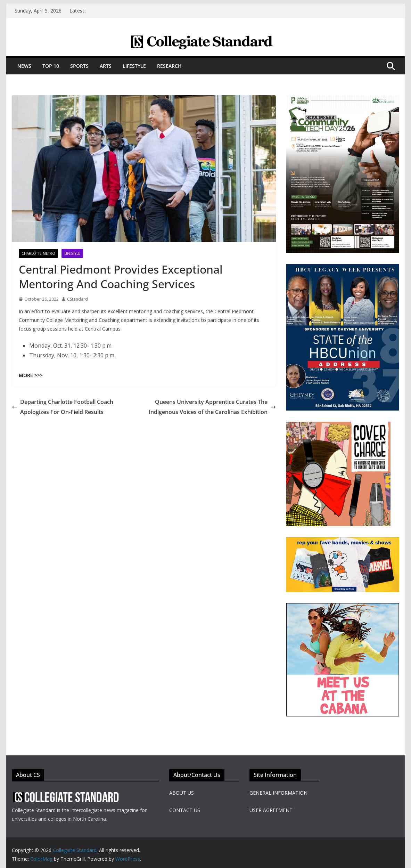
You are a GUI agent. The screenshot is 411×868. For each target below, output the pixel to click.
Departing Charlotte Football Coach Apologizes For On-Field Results (63, 407)
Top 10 (51, 66)
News (24, 66)
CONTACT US (185, 810)
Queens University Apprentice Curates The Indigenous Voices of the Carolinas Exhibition (212, 407)
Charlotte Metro (38, 253)
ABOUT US (182, 793)
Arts (106, 66)
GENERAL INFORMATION (278, 793)
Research (169, 66)
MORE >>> (31, 375)
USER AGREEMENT (271, 810)
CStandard (77, 299)
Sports (79, 66)
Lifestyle (134, 66)
